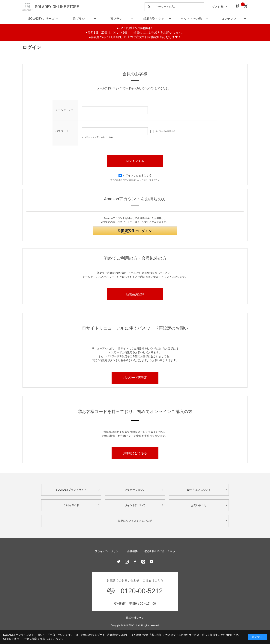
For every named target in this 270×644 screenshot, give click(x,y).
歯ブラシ (79, 19)
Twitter (118, 562)
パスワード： (63, 131)
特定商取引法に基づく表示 (159, 551)
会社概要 (132, 551)
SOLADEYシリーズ (41, 19)
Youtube (151, 562)
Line (143, 562)
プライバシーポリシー (108, 551)
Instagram (127, 562)
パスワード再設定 (135, 378)
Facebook (135, 562)
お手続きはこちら (135, 453)
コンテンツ (229, 19)
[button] (135, 231)
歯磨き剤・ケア (154, 19)
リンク (60, 639)
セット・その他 (191, 19)
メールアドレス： (66, 110)
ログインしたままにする (135, 175)
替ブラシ (116, 19)
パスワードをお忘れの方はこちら (98, 137)
